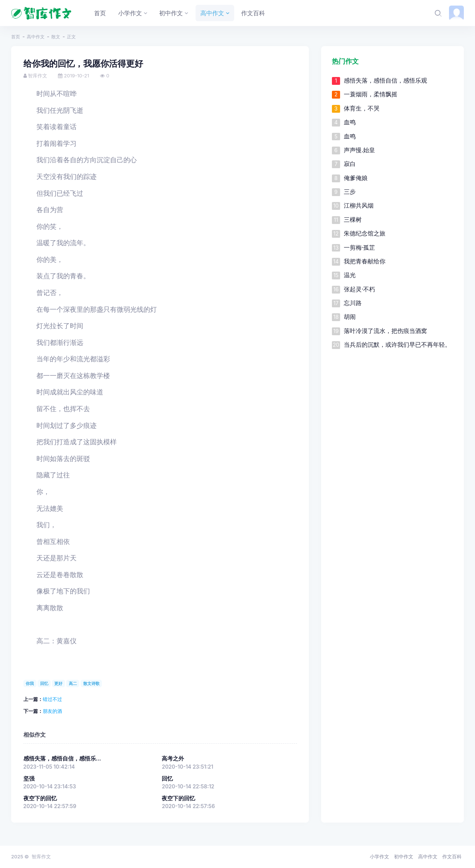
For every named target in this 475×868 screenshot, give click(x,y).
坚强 (29, 779)
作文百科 (452, 856)
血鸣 (350, 122)
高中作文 (36, 37)
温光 (350, 275)
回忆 (44, 683)
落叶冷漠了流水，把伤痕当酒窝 (385, 331)
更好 (58, 683)
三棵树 (353, 220)
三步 (350, 192)
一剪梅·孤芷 (360, 247)
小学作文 (379, 856)
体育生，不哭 (362, 108)
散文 (56, 37)
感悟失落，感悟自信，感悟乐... (62, 759)
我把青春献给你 (365, 261)
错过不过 (52, 699)
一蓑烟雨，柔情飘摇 (371, 94)
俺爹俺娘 (356, 178)
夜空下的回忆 (40, 798)
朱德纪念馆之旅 (365, 233)
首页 (16, 37)
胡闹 (350, 317)
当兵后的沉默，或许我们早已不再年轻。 (397, 345)
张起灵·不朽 (360, 289)
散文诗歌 (91, 683)
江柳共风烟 (359, 205)
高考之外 (173, 759)
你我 (30, 683)
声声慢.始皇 (360, 150)
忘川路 (353, 303)
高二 (73, 683)
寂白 (350, 164)
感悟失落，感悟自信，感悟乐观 (385, 80)
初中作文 (404, 856)
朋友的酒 (52, 711)
